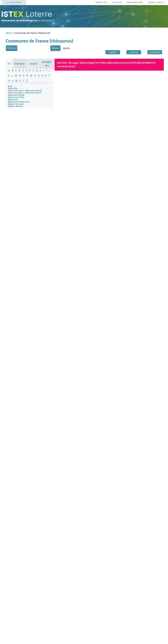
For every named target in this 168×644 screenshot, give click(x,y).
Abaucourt (13, 100)
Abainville (13, 88)
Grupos (33, 64)
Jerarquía (20, 64)
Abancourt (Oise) (16, 97)
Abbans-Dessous (16, 104)
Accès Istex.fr (14, 2)
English (161, 2)
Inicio (9, 33)
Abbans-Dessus (15, 106)
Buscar (55, 48)
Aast (10, 86)
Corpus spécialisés (134, 2)
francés (11, 48)
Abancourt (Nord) (16, 95)
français (152, 2)
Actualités (117, 2)
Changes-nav (47, 64)
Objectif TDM (101, 2)
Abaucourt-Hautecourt (19, 102)
